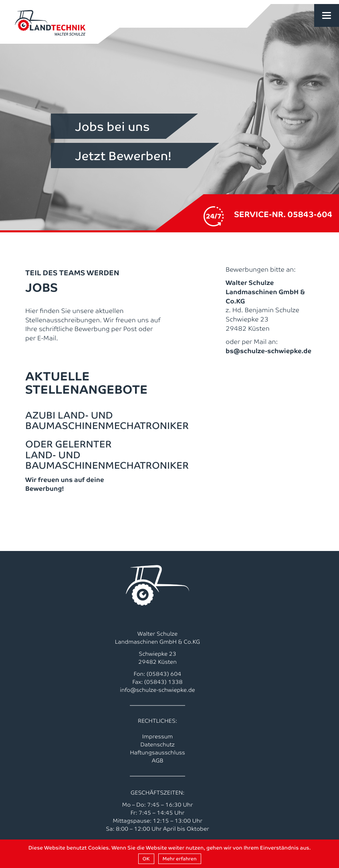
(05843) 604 (164, 674)
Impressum (157, 736)
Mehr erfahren (180, 859)
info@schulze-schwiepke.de (157, 690)
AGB (157, 760)
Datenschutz (157, 744)
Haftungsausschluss (157, 752)
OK (146, 859)
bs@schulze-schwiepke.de (268, 350)
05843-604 (310, 214)
